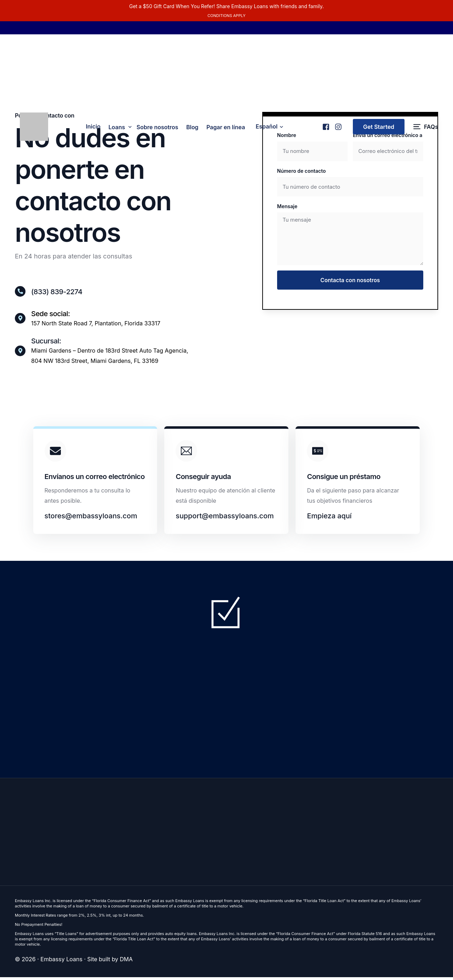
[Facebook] (325, 128)
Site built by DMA (110, 963)
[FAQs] (426, 131)
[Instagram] (338, 128)
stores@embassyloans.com (91, 518)
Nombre (287, 135)
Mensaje (287, 207)
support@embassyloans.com (225, 518)
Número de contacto (302, 171)
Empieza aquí (329, 518)
